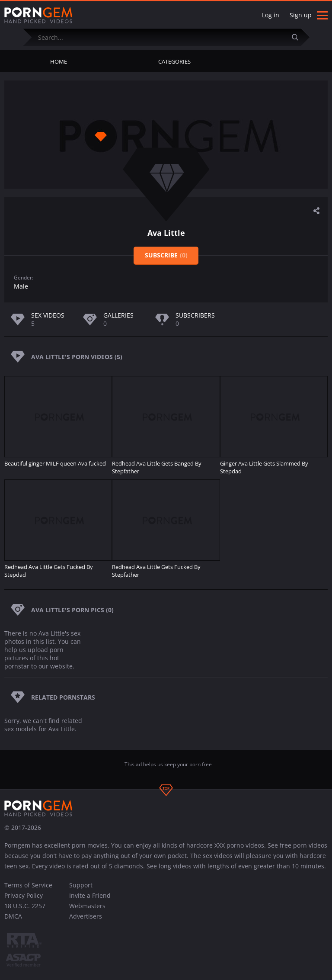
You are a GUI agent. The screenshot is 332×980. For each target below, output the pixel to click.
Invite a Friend (90, 895)
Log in (271, 15)
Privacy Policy (24, 895)
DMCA (13, 916)
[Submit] (299, 37)
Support (81, 885)
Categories (174, 61)
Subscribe (166, 255)
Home (59, 61)
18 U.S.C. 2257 (25, 906)
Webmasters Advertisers (87, 911)
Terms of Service (28, 885)
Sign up (301, 15)
